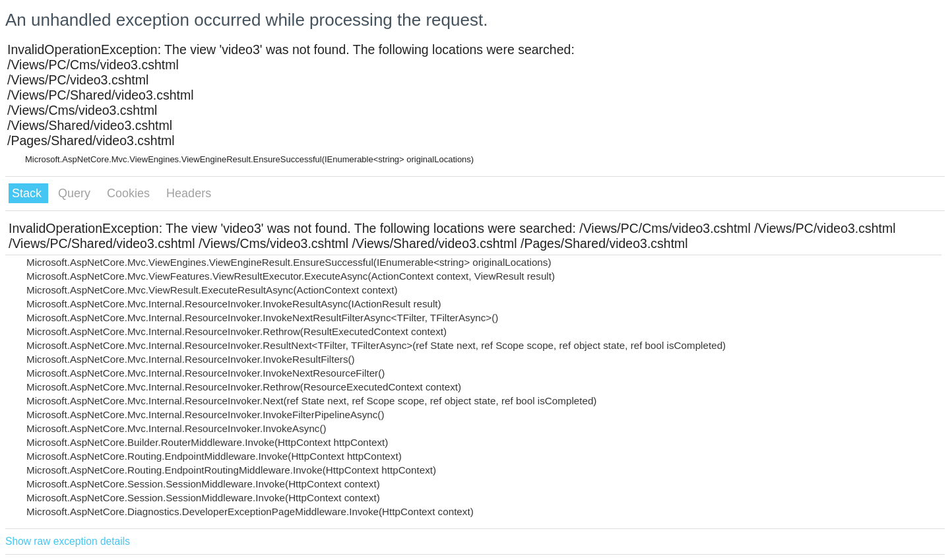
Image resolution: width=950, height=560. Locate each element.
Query (76, 193)
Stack (28, 193)
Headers (189, 193)
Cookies (130, 193)
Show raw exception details (68, 541)
